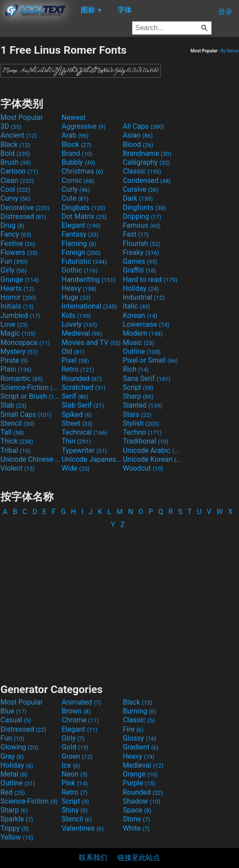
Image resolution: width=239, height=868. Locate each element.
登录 (225, 12)
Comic (78, 180)
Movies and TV (91, 343)
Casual (16, 720)
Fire (133, 729)
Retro (78, 369)
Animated (81, 702)
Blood (138, 145)
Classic (142, 171)
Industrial (144, 297)
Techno (142, 432)
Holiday (141, 288)
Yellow (17, 837)
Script (138, 387)
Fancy (16, 234)
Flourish (142, 244)
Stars (137, 414)
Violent (18, 468)
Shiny (75, 810)
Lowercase (146, 324)
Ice (71, 765)
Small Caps (26, 414)
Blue (14, 711)
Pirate (14, 360)
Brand (77, 153)
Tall (12, 432)
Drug (12, 225)
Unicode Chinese (30, 459)
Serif (75, 396)
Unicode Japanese (91, 459)
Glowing (19, 747)
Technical (84, 432)
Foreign (81, 252)
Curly (76, 189)
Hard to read (150, 279)
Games (140, 261)
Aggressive (84, 126)
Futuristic (84, 261)
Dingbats (83, 208)
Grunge (20, 279)
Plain (16, 369)
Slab (14, 405)
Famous (142, 225)
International (89, 306)
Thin (76, 441)
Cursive (141, 189)
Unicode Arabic (153, 450)
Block (76, 145)
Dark (138, 198)
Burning (139, 711)
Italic (137, 306)
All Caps (143, 126)
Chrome (80, 720)
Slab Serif (83, 405)
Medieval (82, 333)
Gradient (141, 747)
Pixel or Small (150, 360)
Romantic (22, 379)
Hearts (17, 288)
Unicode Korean (153, 459)
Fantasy (80, 234)
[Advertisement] (120, 602)
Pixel (75, 360)
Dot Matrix (84, 216)
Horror (18, 297)
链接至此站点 (139, 858)
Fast (136, 234)
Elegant (81, 225)
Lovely (79, 324)
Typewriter (84, 450)
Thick (17, 441)
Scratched (84, 387)
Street (77, 423)
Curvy (16, 198)
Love (14, 324)
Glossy (140, 738)
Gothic (80, 270)
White (136, 828)
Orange (140, 774)
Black (15, 145)
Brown (76, 711)
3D (11, 126)
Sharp (138, 396)
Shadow (142, 801)
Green (77, 756)
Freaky (141, 252)
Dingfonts (144, 208)
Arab (75, 135)
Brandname (147, 153)
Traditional (146, 441)
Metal (14, 774)
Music (139, 343)
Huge (76, 297)
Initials (17, 306)
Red (13, 792)
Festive (18, 244)
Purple (139, 783)
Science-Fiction (30, 387)
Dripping (142, 216)
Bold (15, 153)
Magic (18, 333)
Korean (140, 315)
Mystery (19, 351)
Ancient (19, 135)
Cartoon (19, 171)
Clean (17, 180)
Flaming (79, 244)
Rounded (82, 379)
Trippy (15, 828)
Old (73, 351)
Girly (14, 270)
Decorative (25, 208)
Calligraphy (147, 162)
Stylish (141, 423)
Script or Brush (30, 396)
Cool (15, 189)
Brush (16, 162)
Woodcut (143, 468)
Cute (75, 198)
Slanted (143, 405)
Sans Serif (147, 379)
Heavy (79, 288)
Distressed (23, 216)
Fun (14, 261)
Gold (75, 747)
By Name (230, 51)
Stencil (17, 423)
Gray (12, 756)
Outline (142, 351)
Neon (74, 774)
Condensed (147, 180)
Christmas (82, 171)
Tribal (15, 450)
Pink (75, 783)
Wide (76, 468)
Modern (143, 333)
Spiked (77, 414)
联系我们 (93, 858)
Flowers (19, 252)
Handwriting (88, 279)
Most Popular (22, 117)
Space (137, 810)
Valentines (83, 828)
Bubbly (78, 162)
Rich (136, 369)
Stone (136, 819)
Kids (76, 315)
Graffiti (139, 270)
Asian (138, 135)
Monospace (25, 343)
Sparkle (17, 819)
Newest (74, 117)
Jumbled (20, 315)
